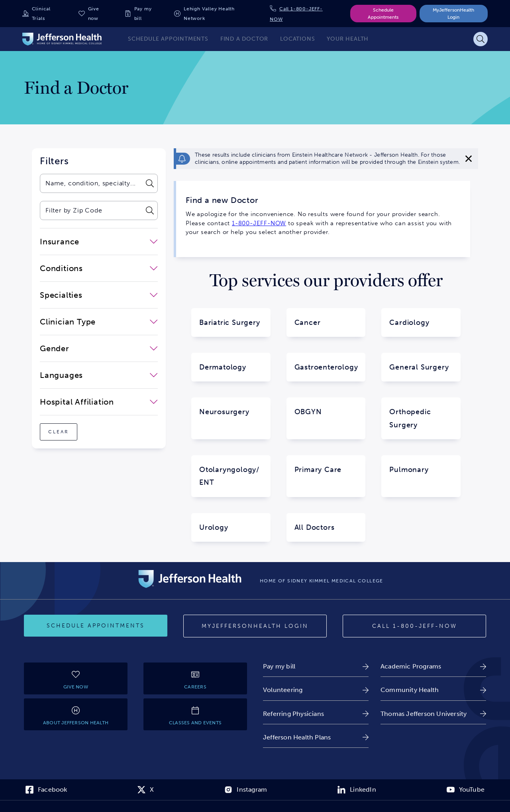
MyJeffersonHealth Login (453, 14)
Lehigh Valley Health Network (209, 14)
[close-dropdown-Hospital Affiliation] (99, 402)
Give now (94, 14)
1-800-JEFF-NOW (259, 223)
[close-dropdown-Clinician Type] (99, 322)
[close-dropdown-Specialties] (99, 295)
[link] (316, 666)
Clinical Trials (41, 14)
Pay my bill (143, 14)
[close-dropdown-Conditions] (99, 268)
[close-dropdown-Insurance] (99, 242)
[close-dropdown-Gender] (99, 348)
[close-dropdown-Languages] (99, 375)
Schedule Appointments (383, 14)
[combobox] (91, 183)
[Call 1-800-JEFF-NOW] (414, 626)
